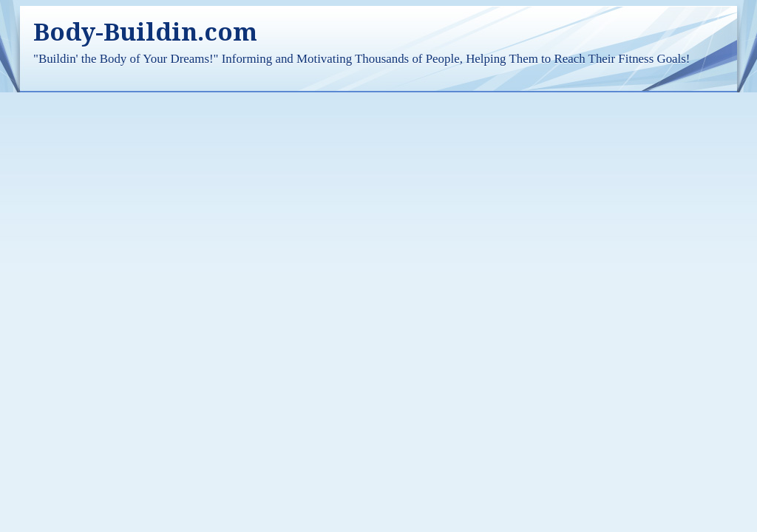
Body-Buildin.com (145, 32)
